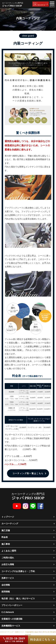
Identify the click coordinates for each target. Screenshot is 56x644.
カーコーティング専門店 (28, 496)
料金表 (5, 537)
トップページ (8, 517)
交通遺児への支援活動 (12, 619)
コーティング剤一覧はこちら (28, 473)
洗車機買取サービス (11, 626)
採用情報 (6, 592)
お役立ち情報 (8, 564)
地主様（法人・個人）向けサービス (18, 599)
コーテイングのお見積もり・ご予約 (18, 571)
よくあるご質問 (9, 551)
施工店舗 (6, 530)
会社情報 (6, 585)
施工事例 (6, 544)
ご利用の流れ (8, 558)
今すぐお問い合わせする (39, 4)
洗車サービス (8, 578)
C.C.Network (8, 612)
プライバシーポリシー (12, 605)
